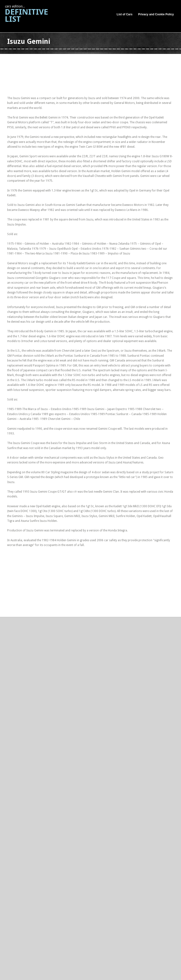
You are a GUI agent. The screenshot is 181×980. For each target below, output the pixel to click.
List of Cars (125, 14)
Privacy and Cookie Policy (156, 14)
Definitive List (26, 14)
